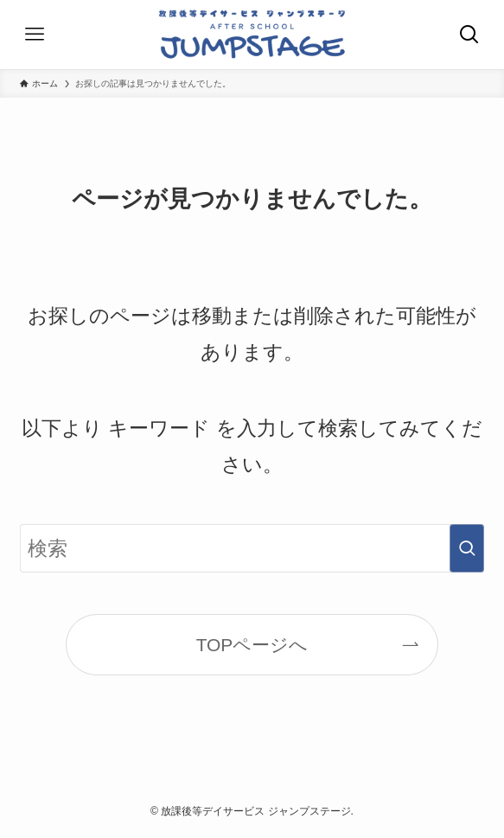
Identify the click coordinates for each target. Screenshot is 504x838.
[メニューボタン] (35, 35)
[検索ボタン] (469, 35)
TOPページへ (252, 645)
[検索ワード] (252, 549)
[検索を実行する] (467, 549)
